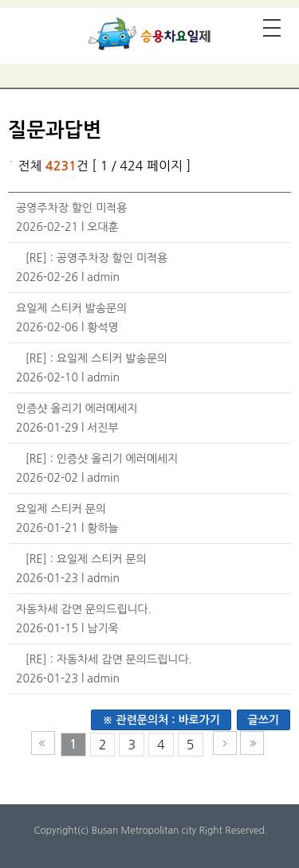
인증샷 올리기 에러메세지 (77, 409)
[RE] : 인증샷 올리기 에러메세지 (102, 459)
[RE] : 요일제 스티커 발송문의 (96, 358)
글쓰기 (264, 720)
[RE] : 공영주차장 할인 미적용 (96, 258)
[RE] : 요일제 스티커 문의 (86, 559)
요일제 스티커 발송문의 (71, 308)
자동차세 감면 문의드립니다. (84, 609)
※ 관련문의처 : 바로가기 (161, 720)
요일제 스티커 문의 (61, 509)
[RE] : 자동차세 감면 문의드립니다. (109, 659)
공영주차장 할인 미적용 (71, 208)
